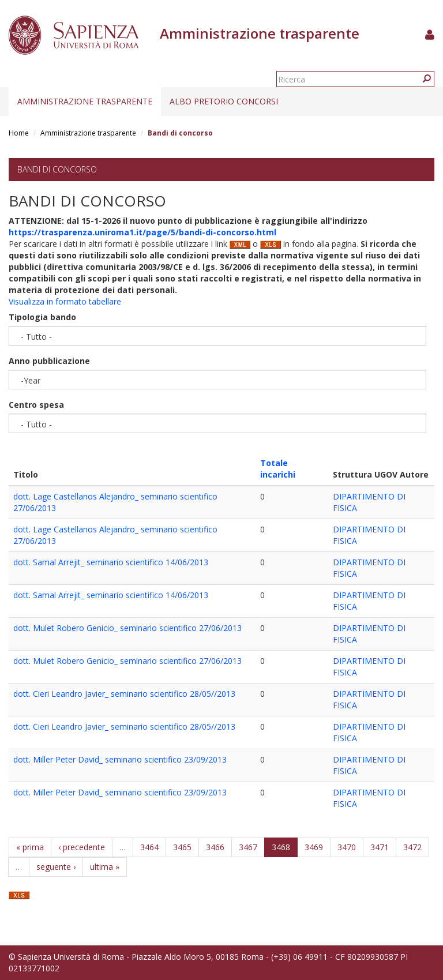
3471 (380, 847)
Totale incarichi (278, 469)
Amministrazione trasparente (85, 101)
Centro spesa (36, 405)
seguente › (56, 867)
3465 (182, 847)
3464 (149, 847)
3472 (412, 847)
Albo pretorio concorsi (224, 101)
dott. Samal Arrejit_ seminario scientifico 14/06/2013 (111, 562)
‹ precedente (82, 847)
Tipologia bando (42, 317)
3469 (314, 847)
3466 (215, 847)
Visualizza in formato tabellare (65, 301)
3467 (248, 847)
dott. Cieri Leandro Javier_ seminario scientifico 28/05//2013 (124, 694)
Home (19, 133)
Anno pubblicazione (49, 361)
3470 (347, 847)
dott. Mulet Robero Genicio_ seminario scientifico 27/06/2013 (127, 628)
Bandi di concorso (57, 169)
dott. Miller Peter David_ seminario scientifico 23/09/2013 (120, 759)
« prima (30, 847)
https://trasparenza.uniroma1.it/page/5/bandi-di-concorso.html (142, 232)
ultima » (105, 867)
